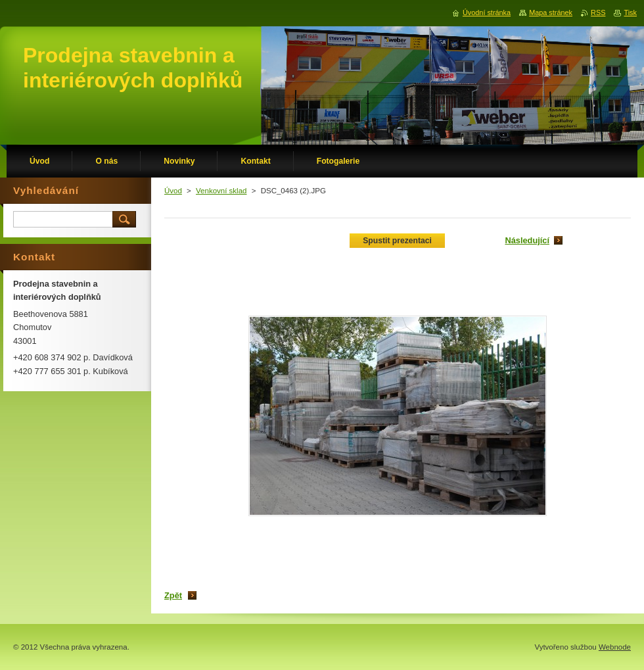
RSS (598, 12)
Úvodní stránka (487, 12)
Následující (527, 240)
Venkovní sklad (221, 191)
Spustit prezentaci (397, 241)
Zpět (173, 595)
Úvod (173, 191)
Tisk (630, 12)
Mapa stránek (551, 12)
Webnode (615, 647)
